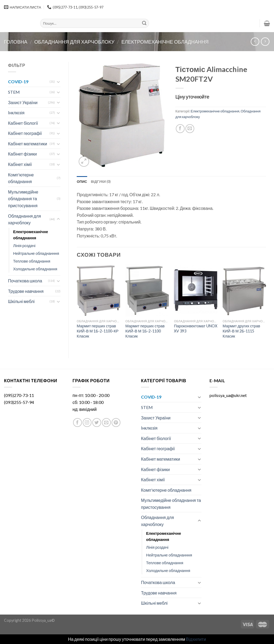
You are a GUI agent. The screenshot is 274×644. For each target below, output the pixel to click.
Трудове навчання (26, 291)
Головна (16, 42)
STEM (14, 92)
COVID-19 (18, 82)
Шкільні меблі (21, 301)
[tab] (82, 181)
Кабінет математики (28, 144)
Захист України (23, 102)
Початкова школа (25, 281)
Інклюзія (16, 113)
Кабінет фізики (22, 154)
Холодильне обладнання (35, 269)
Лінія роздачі (24, 246)
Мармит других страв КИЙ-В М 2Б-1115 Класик (241, 331)
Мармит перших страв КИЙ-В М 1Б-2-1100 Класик (145, 331)
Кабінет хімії (20, 164)
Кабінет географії (25, 133)
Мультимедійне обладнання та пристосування (23, 199)
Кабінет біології (23, 123)
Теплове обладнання (32, 261)
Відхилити (196, 639)
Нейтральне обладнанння (36, 253)
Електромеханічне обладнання (165, 42)
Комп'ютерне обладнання (21, 178)
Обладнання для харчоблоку (74, 42)
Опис (82, 181)
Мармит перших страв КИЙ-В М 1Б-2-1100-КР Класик (98, 331)
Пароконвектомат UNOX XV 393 (195, 328)
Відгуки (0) (101, 181)
